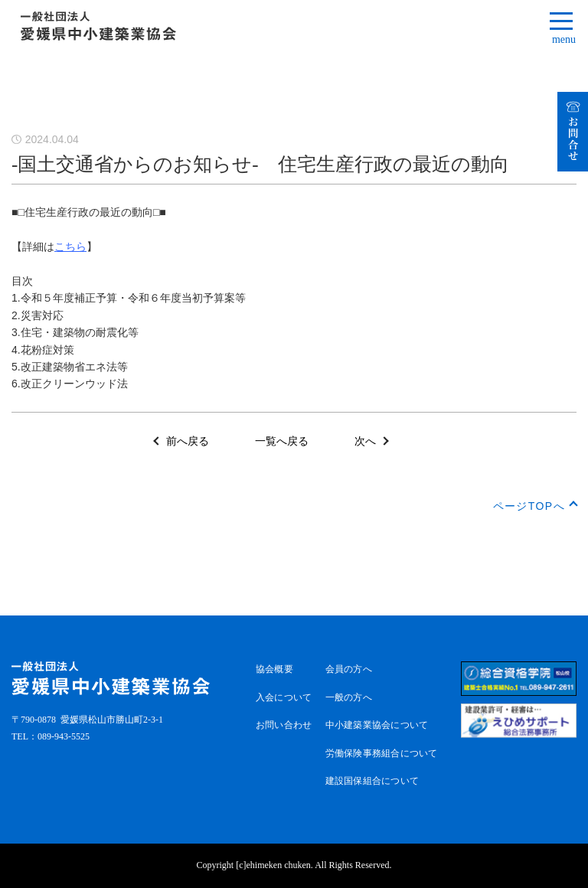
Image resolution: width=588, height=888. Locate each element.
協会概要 (274, 669)
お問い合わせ (284, 725)
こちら (70, 246)
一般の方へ (349, 697)
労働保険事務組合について (382, 753)
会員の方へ (349, 669)
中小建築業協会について (377, 725)
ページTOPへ (529, 506)
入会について (284, 697)
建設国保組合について (372, 781)
